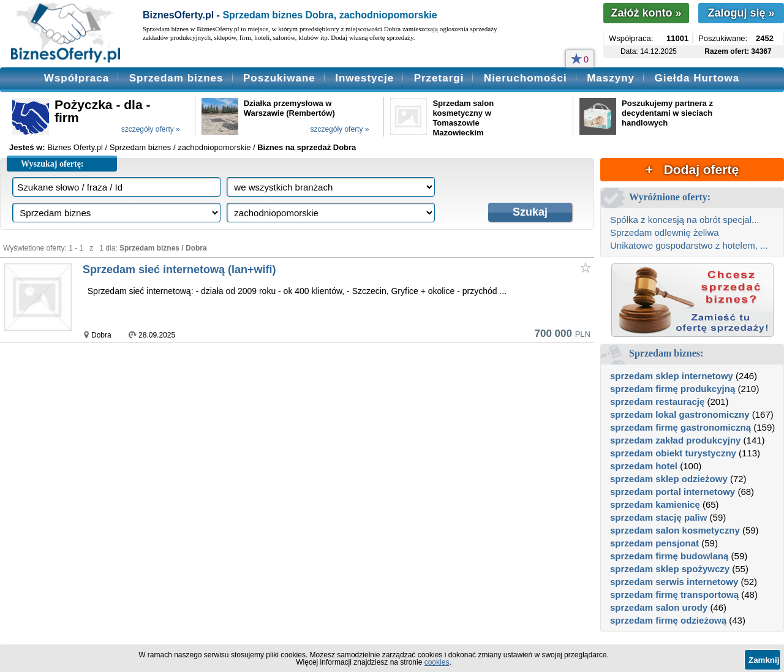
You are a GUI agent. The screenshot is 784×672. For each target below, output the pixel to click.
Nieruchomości (526, 78)
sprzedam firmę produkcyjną (673, 389)
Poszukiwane (279, 78)
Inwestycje (364, 78)
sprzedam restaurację (657, 402)
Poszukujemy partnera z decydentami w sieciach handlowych (667, 113)
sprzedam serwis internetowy (674, 582)
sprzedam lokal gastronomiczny (680, 414)
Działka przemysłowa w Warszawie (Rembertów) (289, 108)
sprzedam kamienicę (655, 504)
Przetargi (439, 78)
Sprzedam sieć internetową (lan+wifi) (179, 270)
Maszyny (611, 78)
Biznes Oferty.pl (75, 147)
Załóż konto (646, 13)
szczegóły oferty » (151, 129)
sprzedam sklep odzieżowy (669, 479)
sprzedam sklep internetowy (672, 376)
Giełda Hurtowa (697, 78)
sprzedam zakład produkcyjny (675, 440)
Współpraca (77, 78)
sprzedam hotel (644, 466)
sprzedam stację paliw (658, 517)
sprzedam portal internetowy (673, 492)
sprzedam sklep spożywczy (670, 569)
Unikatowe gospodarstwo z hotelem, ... (689, 245)
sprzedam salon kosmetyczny (675, 530)
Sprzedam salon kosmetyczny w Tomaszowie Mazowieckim (463, 118)
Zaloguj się (741, 13)
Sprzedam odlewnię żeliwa (665, 232)
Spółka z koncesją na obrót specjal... (684, 220)
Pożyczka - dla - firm (102, 111)
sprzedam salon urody (659, 607)
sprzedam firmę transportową (674, 595)
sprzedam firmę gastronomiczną (680, 427)
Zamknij (764, 660)
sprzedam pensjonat (654, 543)
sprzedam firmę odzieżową (668, 620)
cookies (437, 662)
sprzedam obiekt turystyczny (673, 453)
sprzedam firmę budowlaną (669, 556)
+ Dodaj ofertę (692, 169)
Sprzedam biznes (176, 78)
